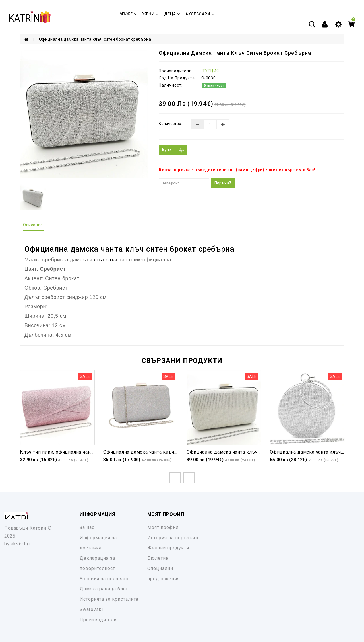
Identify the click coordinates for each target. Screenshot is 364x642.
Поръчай (223, 183)
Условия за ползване (105, 579)
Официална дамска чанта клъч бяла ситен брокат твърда (253, 452)
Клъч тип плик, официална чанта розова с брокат (77, 452)
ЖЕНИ (150, 14)
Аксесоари (200, 14)
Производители (98, 620)
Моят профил (163, 527)
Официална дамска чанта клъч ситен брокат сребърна (95, 39)
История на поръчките (174, 538)
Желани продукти (168, 548)
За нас (87, 527)
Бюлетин (158, 558)
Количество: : (170, 126)
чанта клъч (122, 249)
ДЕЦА (172, 14)
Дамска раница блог (104, 589)
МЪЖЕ (128, 14)
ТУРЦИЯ (211, 71)
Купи (167, 150)
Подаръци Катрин (25, 528)
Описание (33, 225)
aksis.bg (20, 544)
